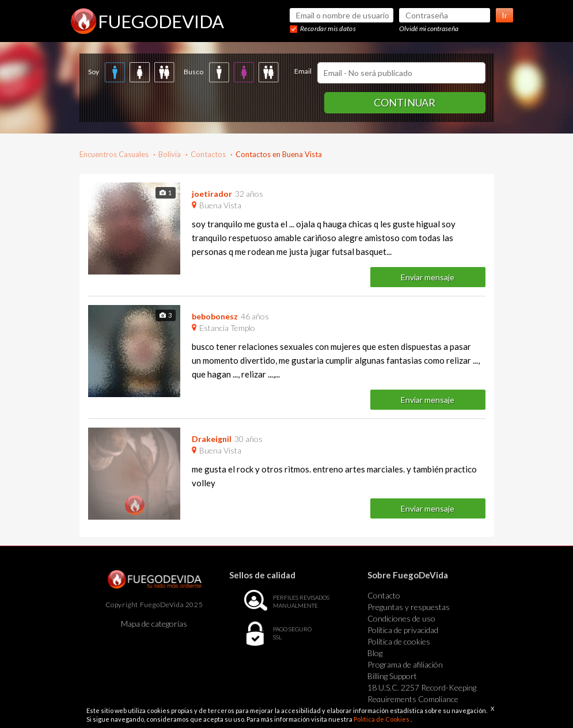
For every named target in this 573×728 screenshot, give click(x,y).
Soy (94, 72)
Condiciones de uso (401, 618)
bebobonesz (215, 316)
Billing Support (392, 676)
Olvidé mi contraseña (429, 28)
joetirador (212, 194)
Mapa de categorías (154, 624)
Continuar (405, 102)
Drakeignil (212, 439)
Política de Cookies (382, 719)
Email (303, 71)
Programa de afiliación (405, 664)
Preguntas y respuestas (409, 607)
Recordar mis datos (328, 28)
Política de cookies (399, 641)
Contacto (384, 595)
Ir (504, 15)
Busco (193, 72)
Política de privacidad (403, 630)
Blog (375, 653)
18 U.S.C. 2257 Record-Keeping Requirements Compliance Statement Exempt (422, 699)
